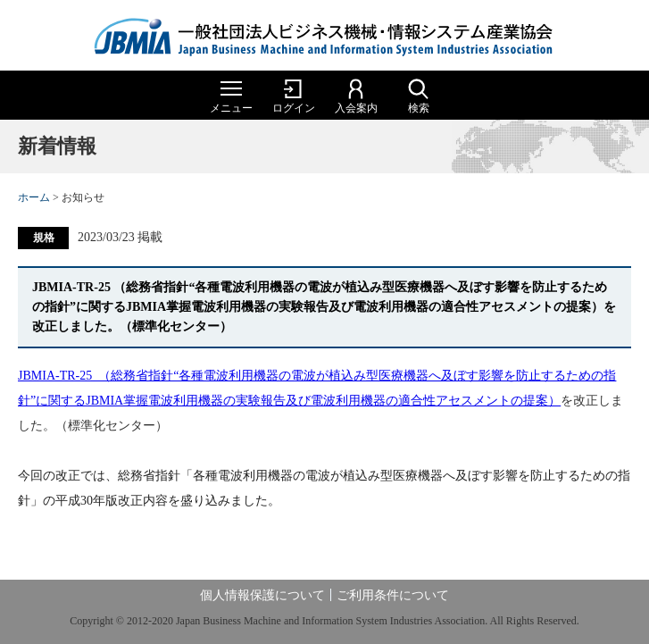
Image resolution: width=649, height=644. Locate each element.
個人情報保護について (262, 595)
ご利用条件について (393, 595)
